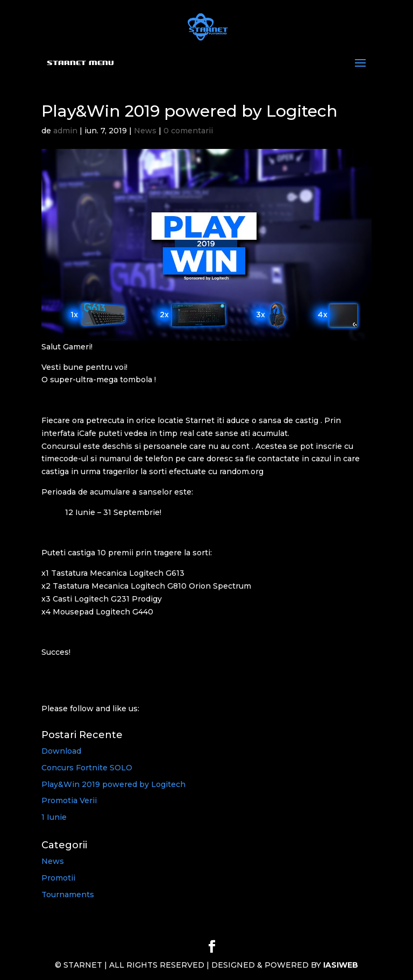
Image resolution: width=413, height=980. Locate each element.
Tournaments (68, 895)
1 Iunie (54, 817)
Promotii (58, 878)
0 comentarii (188, 131)
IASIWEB (341, 965)
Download (61, 751)
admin (65, 131)
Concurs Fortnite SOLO (87, 768)
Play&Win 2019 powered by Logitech (113, 784)
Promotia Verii (69, 800)
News (145, 131)
